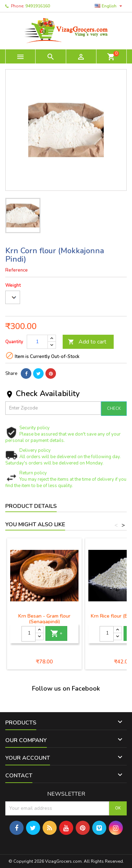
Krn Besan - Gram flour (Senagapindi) (44, 619)
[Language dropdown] (109, 6)
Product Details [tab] (31, 506)
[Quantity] (37, 342)
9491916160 (38, 6)
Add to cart (87, 342)
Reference (17, 270)
